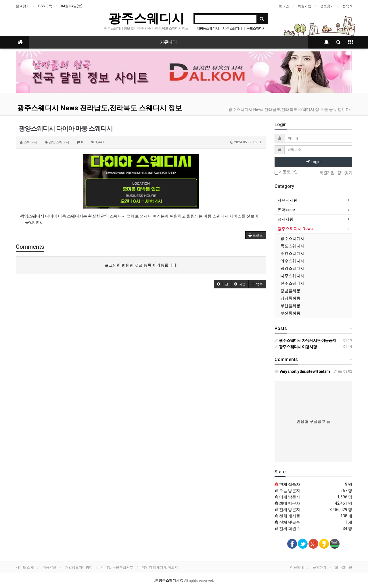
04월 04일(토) (72, 6)
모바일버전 (344, 567)
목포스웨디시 (256, 28)
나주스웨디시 (233, 28)
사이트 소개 (25, 567)
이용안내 (297, 567)
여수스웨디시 (292, 261)
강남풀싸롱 (290, 291)
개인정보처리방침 (79, 567)
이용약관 (49, 567)
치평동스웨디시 (208, 28)
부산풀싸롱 (290, 306)
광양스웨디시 (292, 268)
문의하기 (319, 567)
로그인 (284, 6)
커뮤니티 (168, 42)
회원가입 (304, 6)
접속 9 (347, 6)
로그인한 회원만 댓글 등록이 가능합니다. (141, 265)
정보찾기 (327, 6)
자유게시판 (287, 200)
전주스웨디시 (292, 283)
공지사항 (285, 219)
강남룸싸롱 (290, 298)
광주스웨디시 (146, 18)
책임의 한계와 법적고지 (160, 567)
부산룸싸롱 (290, 313)
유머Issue (286, 210)
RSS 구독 (45, 6)
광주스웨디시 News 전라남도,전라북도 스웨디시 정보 (100, 108)
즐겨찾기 (23, 6)
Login (314, 162)
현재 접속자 (290, 484)
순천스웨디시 (292, 253)
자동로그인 (286, 172)
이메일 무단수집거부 (117, 567)
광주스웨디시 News (295, 229)
